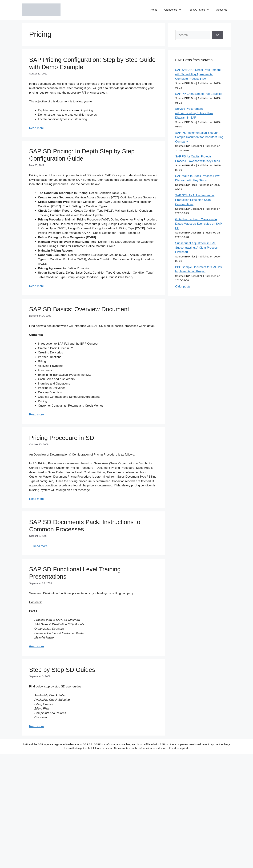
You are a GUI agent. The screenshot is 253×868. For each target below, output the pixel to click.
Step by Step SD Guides (62, 670)
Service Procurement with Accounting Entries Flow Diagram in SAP (194, 113)
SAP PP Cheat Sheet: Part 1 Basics (199, 94)
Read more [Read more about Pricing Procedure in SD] (37, 499)
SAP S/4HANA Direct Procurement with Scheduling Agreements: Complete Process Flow (198, 74)
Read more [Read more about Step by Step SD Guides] (37, 726)
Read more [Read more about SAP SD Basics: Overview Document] (37, 414)
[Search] (217, 35)
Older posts (183, 287)
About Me (222, 10)
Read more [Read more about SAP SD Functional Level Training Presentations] (37, 646)
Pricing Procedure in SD (62, 438)
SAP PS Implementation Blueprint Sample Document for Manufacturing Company (199, 137)
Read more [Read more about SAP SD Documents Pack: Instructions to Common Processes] (40, 546)
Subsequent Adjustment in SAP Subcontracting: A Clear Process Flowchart (196, 248)
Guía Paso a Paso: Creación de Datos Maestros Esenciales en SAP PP (199, 224)
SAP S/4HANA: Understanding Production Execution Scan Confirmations (195, 200)
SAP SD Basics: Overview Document (79, 309)
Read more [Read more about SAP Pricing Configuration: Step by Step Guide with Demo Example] (37, 128)
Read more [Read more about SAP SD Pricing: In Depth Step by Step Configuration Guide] (37, 286)
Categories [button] (175, 10)
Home (154, 10)
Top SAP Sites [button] (201, 10)
